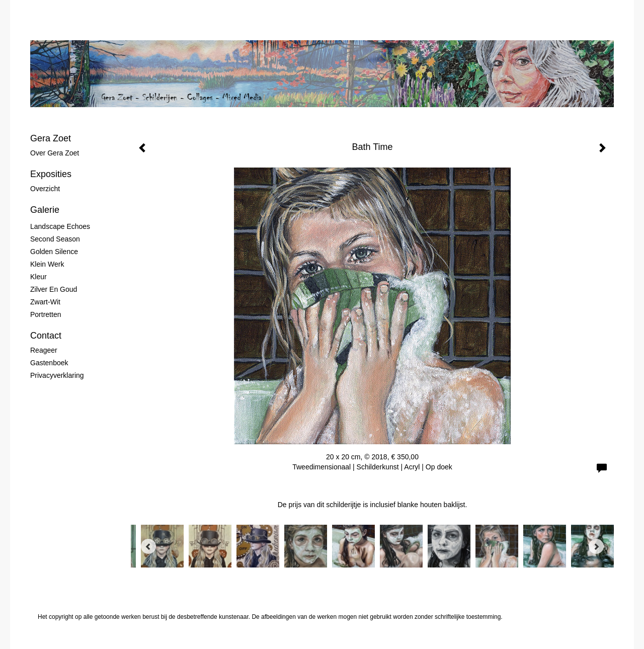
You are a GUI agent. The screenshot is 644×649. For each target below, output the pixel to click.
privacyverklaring (57, 375)
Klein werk (47, 264)
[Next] (596, 546)
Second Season (55, 239)
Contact (46, 336)
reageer (44, 350)
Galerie (45, 210)
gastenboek (49, 363)
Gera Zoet (51, 138)
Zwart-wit (45, 302)
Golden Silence (54, 252)
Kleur (38, 277)
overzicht (45, 189)
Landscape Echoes (60, 226)
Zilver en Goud (54, 289)
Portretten (46, 314)
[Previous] (148, 546)
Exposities (51, 174)
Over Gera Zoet (55, 153)
